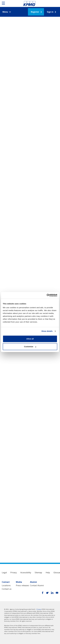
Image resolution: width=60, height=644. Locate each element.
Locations (6, 585)
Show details (47, 331)
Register (35, 12)
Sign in (50, 12)
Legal (4, 573)
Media (19, 582)
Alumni (33, 582)
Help (48, 573)
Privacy (14, 573)
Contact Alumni (37, 585)
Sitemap (38, 573)
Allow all (30, 339)
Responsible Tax (29, 3)
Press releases (22, 585)
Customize (30, 347)
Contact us (7, 589)
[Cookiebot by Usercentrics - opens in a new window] (47, 295)
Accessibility (26, 573)
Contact (6, 582)
